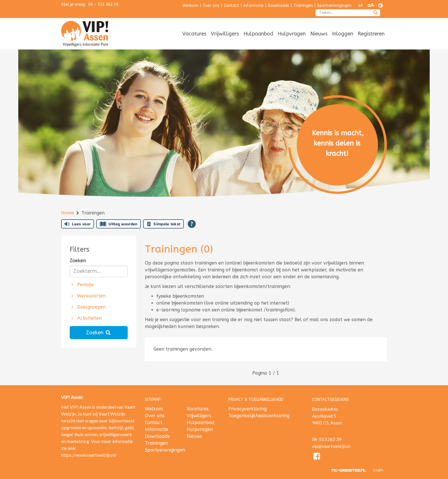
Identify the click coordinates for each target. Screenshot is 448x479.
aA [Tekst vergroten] (371, 5)
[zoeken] (375, 13)
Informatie (254, 6)
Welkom (190, 6)
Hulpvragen (292, 34)
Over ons (211, 6)
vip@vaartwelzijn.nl (331, 446)
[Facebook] (317, 457)
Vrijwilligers (225, 34)
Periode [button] (82, 285)
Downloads (279, 6)
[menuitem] (194, 34)
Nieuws (319, 34)
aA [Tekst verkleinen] (360, 6)
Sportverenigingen (334, 6)
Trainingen (303, 6)
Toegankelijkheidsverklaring (259, 416)
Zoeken (78, 261)
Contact (231, 6)
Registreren (371, 34)
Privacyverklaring (247, 409)
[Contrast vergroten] (381, 6)
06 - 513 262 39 (103, 4)
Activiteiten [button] (86, 318)
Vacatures (194, 34)
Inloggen (343, 34)
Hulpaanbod (258, 34)
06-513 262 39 (327, 439)
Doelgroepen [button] (88, 307)
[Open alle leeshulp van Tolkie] (192, 224)
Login (378, 470)
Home (68, 213)
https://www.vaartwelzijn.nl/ (89, 455)
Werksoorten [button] (88, 296)
